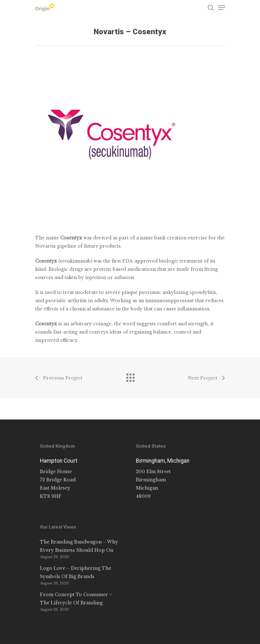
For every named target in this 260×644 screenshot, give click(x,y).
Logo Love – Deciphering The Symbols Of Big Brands (76, 572)
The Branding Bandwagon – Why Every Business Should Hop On (79, 546)
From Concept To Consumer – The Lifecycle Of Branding (76, 599)
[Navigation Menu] (222, 8)
